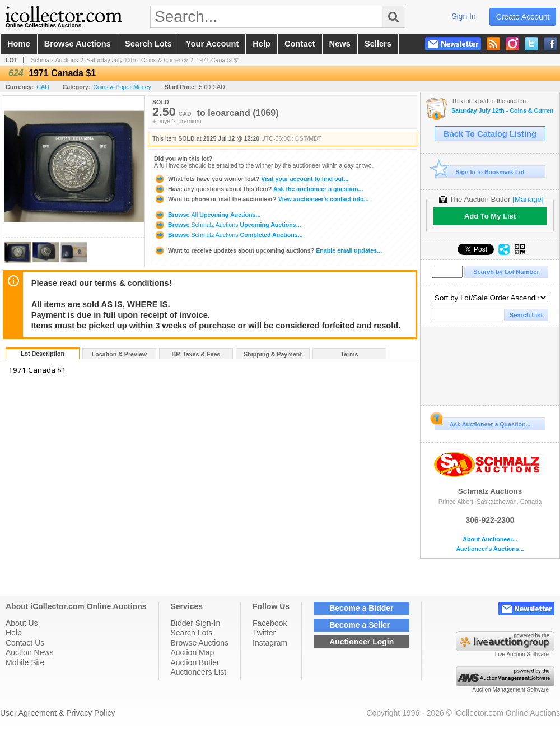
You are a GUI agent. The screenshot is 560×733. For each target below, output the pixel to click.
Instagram (270, 643)
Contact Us (25, 643)
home (19, 44)
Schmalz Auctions (54, 60)
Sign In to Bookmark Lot (480, 172)
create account (523, 17)
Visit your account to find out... (251, 179)
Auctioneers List (199, 672)
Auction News (30, 652)
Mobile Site (25, 662)
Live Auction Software (522, 654)
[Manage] (528, 199)
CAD (43, 87)
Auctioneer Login (361, 642)
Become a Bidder (361, 608)
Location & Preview (119, 354)
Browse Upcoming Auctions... (207, 215)
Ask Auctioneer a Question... (482, 423)
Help (14, 633)
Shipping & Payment (273, 354)
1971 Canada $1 (218, 60)
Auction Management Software (510, 690)
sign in (464, 16)
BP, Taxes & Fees (196, 354)
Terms (349, 354)
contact (300, 44)
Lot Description (43, 354)
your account (212, 44)
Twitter (264, 633)
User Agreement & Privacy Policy (57, 713)
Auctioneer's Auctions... (490, 549)
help (262, 44)
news (340, 44)
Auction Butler (195, 662)
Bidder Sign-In (196, 623)
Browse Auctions (200, 643)
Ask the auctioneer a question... (258, 189)
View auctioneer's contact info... (261, 199)
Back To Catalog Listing (490, 134)
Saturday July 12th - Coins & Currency (137, 60)
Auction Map (193, 652)
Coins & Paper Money (122, 87)
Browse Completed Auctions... (228, 235)
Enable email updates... (268, 250)
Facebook (270, 623)
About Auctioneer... (490, 539)
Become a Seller (360, 625)
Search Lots (192, 633)
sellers (378, 44)
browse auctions (78, 44)
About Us (22, 623)
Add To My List (490, 216)
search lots (148, 44)
